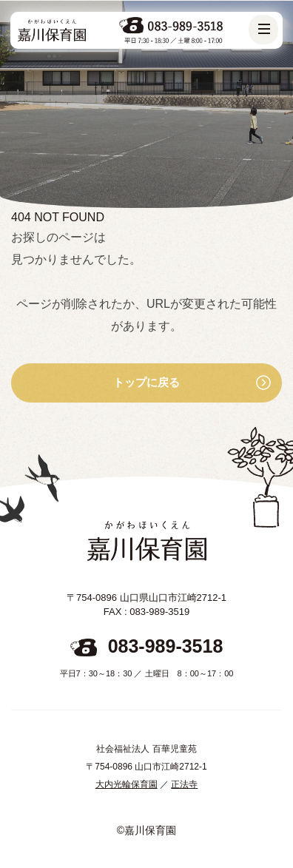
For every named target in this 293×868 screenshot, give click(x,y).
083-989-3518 (166, 646)
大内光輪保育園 (127, 784)
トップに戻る (146, 382)
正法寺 (184, 784)
